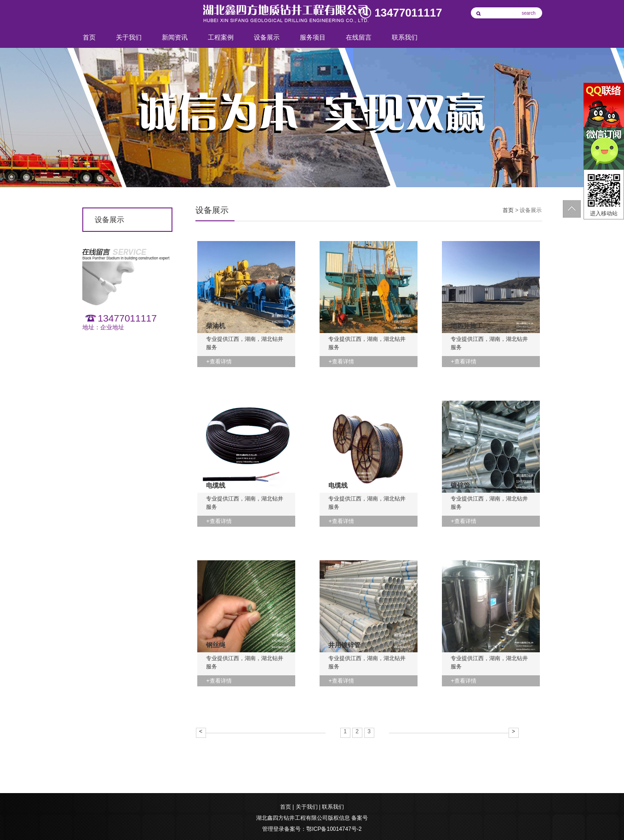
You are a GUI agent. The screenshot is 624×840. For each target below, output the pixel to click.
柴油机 (216, 326)
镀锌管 (460, 485)
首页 (89, 37)
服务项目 (313, 37)
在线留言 (359, 37)
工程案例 (221, 37)
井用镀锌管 (344, 645)
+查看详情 (219, 362)
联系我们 (405, 37)
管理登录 (273, 829)
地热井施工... (469, 326)
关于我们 (129, 37)
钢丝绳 (216, 645)
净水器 (460, 645)
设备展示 (267, 37)
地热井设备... (347, 326)
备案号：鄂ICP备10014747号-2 (323, 829)
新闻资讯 (175, 37)
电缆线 (216, 485)
